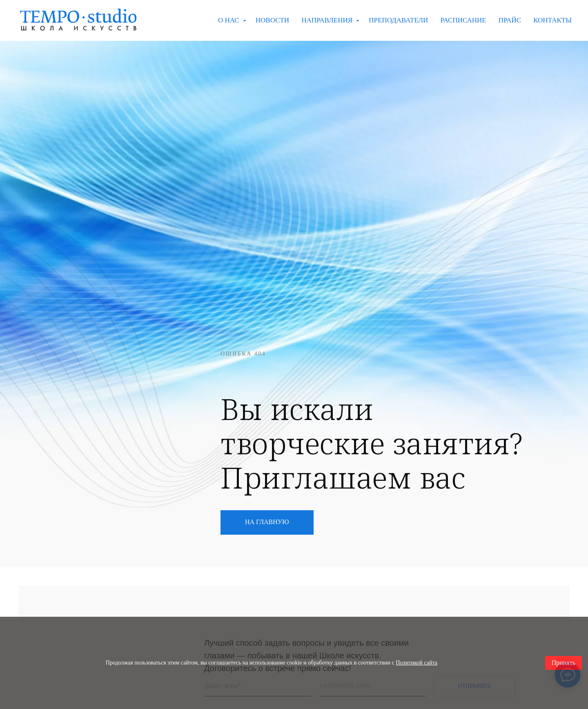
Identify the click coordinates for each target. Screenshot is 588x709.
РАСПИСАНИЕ (463, 20)
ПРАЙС (510, 20)
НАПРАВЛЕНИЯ (328, 20)
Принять (563, 663)
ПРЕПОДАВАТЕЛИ (398, 20)
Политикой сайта (416, 663)
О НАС (229, 20)
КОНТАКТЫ (552, 20)
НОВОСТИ (272, 20)
